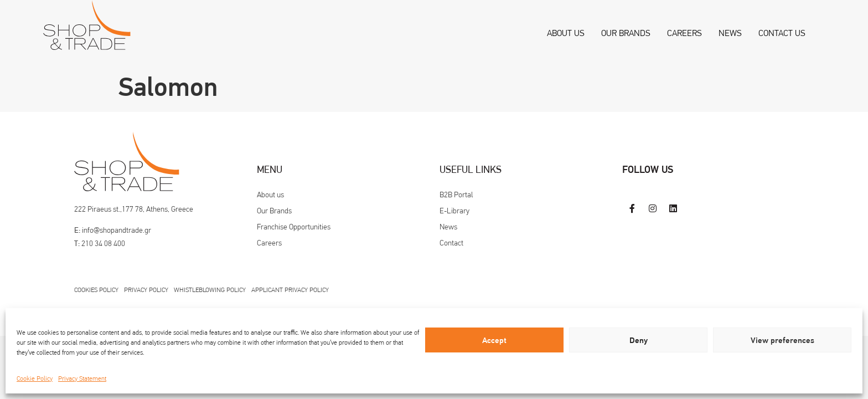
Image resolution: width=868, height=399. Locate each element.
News (730, 33)
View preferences (782, 340)
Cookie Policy (35, 378)
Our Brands (626, 33)
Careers (684, 33)
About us (566, 33)
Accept (494, 340)
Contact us (782, 33)
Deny (639, 340)
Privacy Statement (82, 378)
